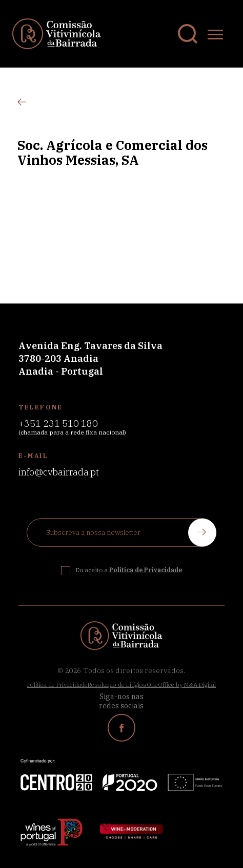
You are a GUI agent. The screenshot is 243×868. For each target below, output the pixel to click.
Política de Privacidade (57, 685)
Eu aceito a (129, 570)
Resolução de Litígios (117, 685)
